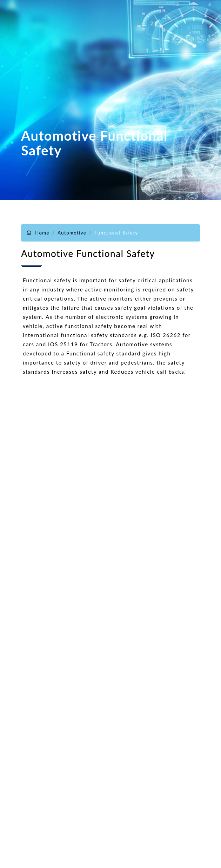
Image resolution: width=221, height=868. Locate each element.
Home (42, 233)
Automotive (72, 233)
